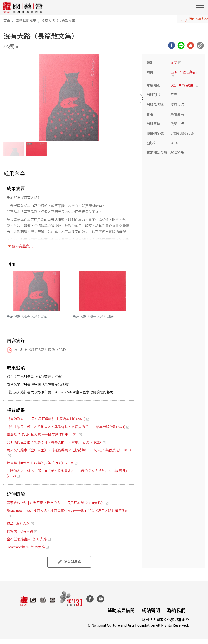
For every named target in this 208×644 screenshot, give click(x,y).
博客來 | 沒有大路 (20, 531)
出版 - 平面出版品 (184, 72)
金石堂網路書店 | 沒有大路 (27, 539)
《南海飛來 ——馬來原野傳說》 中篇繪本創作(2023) (46, 419)
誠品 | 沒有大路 (18, 523)
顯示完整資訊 (22, 246)
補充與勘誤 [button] (72, 562)
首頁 (7, 20)
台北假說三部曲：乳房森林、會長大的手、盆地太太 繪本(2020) (54, 442)
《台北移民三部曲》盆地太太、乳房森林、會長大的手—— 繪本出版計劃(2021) (66, 427)
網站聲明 (151, 610)
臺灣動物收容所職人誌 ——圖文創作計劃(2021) (42, 434)
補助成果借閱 (121, 610)
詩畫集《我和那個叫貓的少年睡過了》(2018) (40, 463)
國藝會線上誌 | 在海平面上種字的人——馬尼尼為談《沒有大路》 (56, 503)
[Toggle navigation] (201, 8)
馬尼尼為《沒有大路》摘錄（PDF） (41, 349)
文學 (174, 62)
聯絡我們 (176, 610)
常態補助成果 (26, 20)
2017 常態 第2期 (182, 85)
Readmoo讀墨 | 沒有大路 (26, 547)
